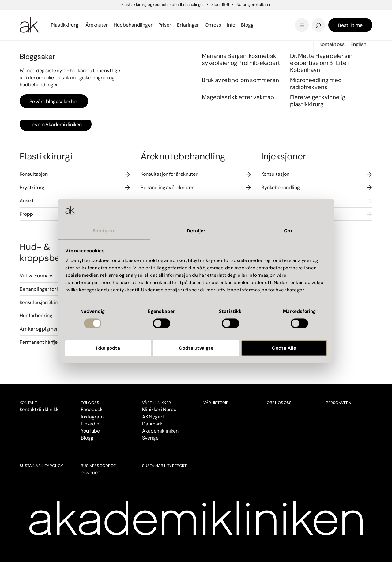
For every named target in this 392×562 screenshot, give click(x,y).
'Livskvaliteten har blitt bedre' (326, 14)
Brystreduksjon (40, 16)
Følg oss (90, 403)
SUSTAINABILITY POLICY (41, 466)
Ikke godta (108, 348)
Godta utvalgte (196, 348)
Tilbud (302, 16)
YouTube (90, 431)
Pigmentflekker (316, 16)
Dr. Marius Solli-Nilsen (324, 16)
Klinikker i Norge (159, 409)
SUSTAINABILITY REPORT (164, 466)
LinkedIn (90, 424)
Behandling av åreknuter (167, 187)
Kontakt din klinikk (39, 409)
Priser (36, 49)
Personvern (339, 403)
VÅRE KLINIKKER (156, 403)
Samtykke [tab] (104, 231)
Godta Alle (284, 348)
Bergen (127, 16)
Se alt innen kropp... (145, 25)
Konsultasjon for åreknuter (169, 174)
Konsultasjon (34, 174)
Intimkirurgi (135, 16)
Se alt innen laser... (143, 25)
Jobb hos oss (278, 403)
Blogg (87, 438)
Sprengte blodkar (142, 16)
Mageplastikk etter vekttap (238, 18)
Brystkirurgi (33, 187)
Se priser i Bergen (143, 25)
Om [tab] (288, 231)
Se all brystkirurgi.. (43, 25)
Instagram (92, 417)
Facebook (92, 409)
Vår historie (216, 403)
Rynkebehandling (281, 187)
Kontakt (28, 403)
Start (24, 49)
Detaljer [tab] (196, 231)
